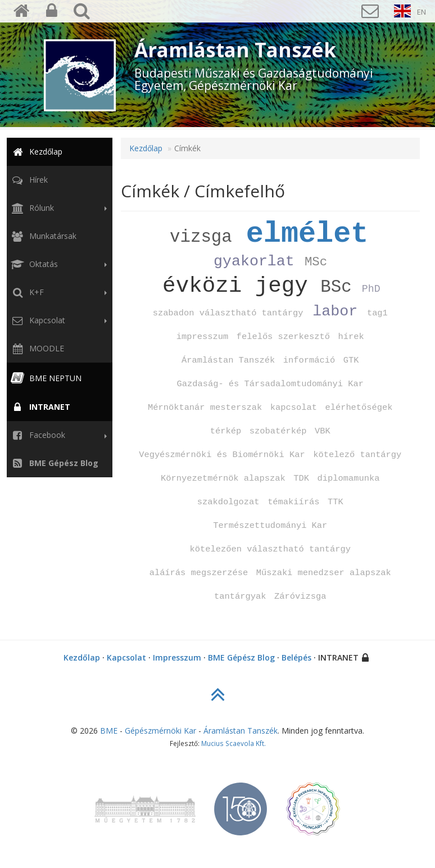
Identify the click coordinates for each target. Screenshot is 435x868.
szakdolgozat (228, 502)
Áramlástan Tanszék (228, 360)
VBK (323, 431)
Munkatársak (43, 236)
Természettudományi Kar (270, 526)
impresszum (202, 337)
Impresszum (177, 657)
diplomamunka (349, 478)
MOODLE (37, 348)
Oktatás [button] (58, 264)
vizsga (201, 237)
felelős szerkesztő (283, 337)
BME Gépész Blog (241, 657)
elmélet (307, 234)
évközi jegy (235, 286)
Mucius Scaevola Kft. (234, 743)
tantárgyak (240, 596)
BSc (336, 287)
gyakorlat (254, 261)
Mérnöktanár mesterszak (205, 408)
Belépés (296, 657)
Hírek (28, 180)
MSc (316, 262)
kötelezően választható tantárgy (270, 549)
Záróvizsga (300, 596)
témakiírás (293, 502)
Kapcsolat (126, 657)
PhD (371, 289)
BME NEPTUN (45, 378)
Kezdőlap (36, 152)
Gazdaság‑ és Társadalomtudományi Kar (271, 384)
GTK (351, 360)
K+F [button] (58, 292)
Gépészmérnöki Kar (160, 731)
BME (109, 731)
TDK (301, 478)
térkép (226, 431)
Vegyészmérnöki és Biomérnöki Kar (222, 455)
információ (309, 360)
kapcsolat (294, 408)
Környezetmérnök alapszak (223, 478)
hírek (351, 337)
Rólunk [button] (58, 208)
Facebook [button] (58, 435)
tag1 (377, 313)
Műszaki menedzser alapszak (324, 573)
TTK (336, 502)
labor (335, 311)
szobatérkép (278, 431)
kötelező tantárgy (357, 455)
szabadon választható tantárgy (228, 313)
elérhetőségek (359, 408)
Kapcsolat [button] (58, 320)
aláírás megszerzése (199, 573)
